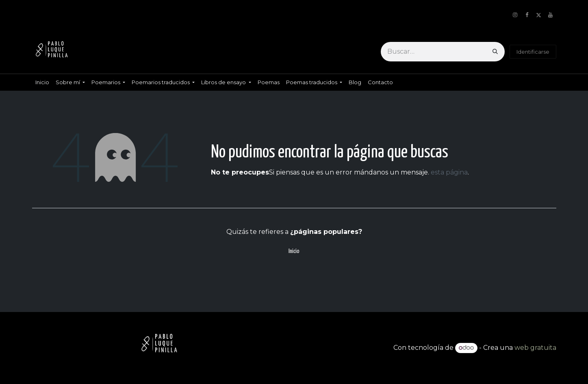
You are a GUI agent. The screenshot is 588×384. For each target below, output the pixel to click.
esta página (449, 172)
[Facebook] (527, 15)
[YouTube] (551, 15)
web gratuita (535, 348)
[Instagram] (515, 15)
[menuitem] (42, 82)
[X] (539, 15)
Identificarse (533, 52)
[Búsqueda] (495, 52)
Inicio (294, 251)
